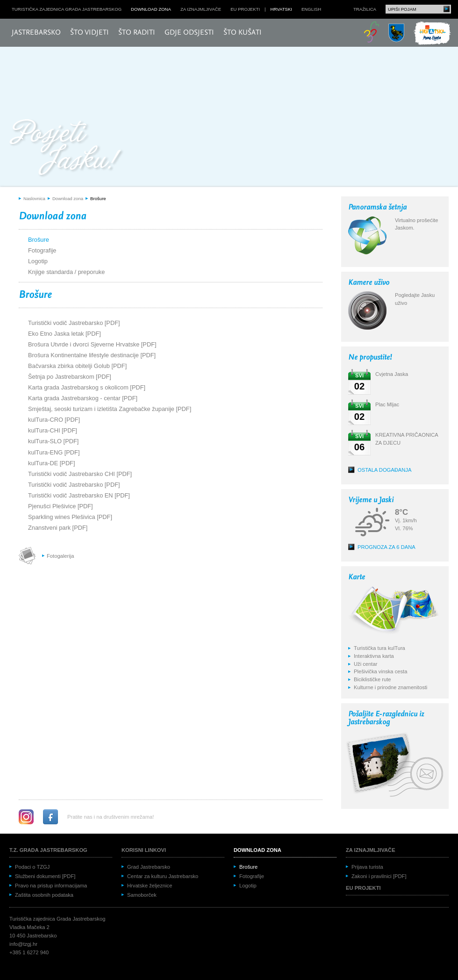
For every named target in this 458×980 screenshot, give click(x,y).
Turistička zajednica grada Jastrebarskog (67, 9)
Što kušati (243, 33)
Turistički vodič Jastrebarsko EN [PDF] (79, 495)
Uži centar (365, 664)
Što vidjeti (89, 33)
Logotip (38, 261)
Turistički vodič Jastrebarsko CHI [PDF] (80, 474)
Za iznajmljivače (201, 9)
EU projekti (245, 9)
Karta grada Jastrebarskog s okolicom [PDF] (87, 387)
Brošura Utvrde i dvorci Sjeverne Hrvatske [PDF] (92, 344)
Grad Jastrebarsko (149, 867)
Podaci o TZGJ (32, 867)
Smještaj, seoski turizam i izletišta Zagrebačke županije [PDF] (110, 409)
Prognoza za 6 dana (386, 547)
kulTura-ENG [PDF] (54, 452)
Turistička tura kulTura (379, 648)
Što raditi (137, 33)
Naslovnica (34, 198)
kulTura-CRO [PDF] (54, 420)
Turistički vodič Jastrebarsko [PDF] (74, 323)
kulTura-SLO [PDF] (53, 441)
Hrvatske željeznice (150, 886)
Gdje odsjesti (189, 33)
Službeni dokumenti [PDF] (45, 876)
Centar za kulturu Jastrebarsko (163, 876)
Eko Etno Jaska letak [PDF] (64, 334)
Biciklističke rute (372, 679)
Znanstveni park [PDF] (58, 528)
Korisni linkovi (144, 850)
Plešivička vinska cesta (380, 671)
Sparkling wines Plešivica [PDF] (70, 517)
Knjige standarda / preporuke (66, 272)
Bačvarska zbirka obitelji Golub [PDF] (77, 366)
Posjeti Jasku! (68, 148)
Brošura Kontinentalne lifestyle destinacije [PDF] (92, 355)
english (311, 9)
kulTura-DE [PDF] (52, 463)
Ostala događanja (384, 470)
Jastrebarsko (36, 33)
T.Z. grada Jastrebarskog (48, 850)
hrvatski (281, 9)
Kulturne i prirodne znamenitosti (390, 687)
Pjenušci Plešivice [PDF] (61, 506)
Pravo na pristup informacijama (51, 886)
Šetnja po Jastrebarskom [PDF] (70, 377)
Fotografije (42, 250)
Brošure (98, 198)
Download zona (151, 9)
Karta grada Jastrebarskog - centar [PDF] (83, 398)
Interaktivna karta (374, 656)
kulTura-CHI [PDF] (53, 430)
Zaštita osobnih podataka (44, 895)
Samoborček (142, 895)
